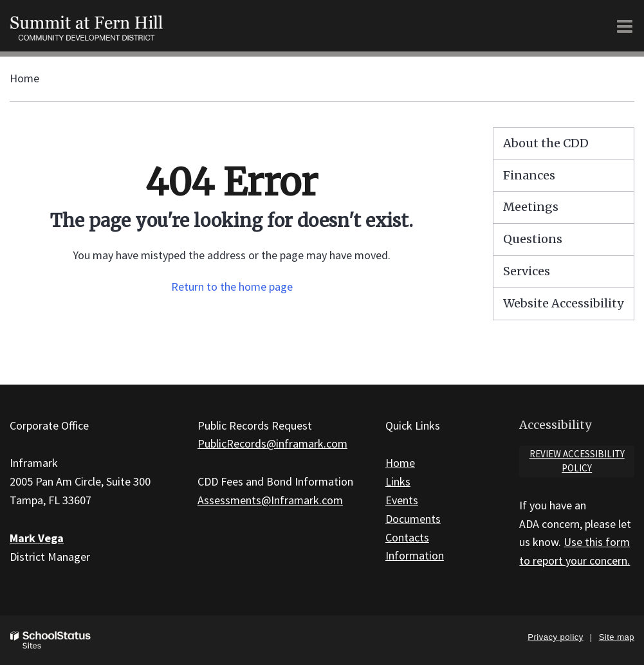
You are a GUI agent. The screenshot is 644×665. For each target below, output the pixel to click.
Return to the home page (232, 287)
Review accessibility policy (577, 461)
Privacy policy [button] (555, 637)
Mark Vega (37, 538)
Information (415, 555)
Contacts (407, 537)
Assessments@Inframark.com (270, 500)
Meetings (531, 207)
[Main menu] (625, 26)
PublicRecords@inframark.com (272, 443)
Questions (533, 239)
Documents (413, 519)
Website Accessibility (563, 303)
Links (398, 481)
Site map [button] (617, 637)
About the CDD (546, 143)
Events (402, 500)
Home (24, 78)
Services (527, 271)
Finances (529, 175)
